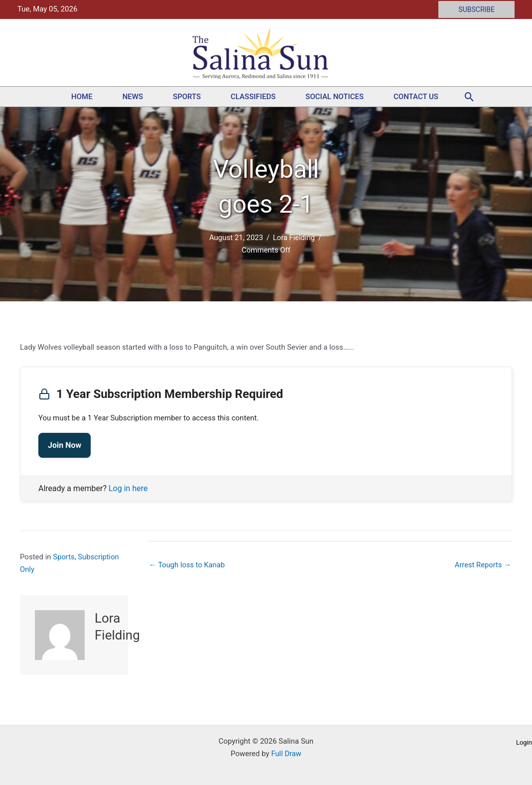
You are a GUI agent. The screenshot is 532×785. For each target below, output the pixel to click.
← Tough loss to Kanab (188, 565)
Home (82, 97)
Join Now (65, 445)
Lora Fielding (294, 238)
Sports (187, 97)
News (133, 97)
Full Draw (286, 754)
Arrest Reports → (482, 565)
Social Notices (334, 97)
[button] (476, 9)
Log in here (128, 488)
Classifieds (253, 97)
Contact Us (416, 97)
